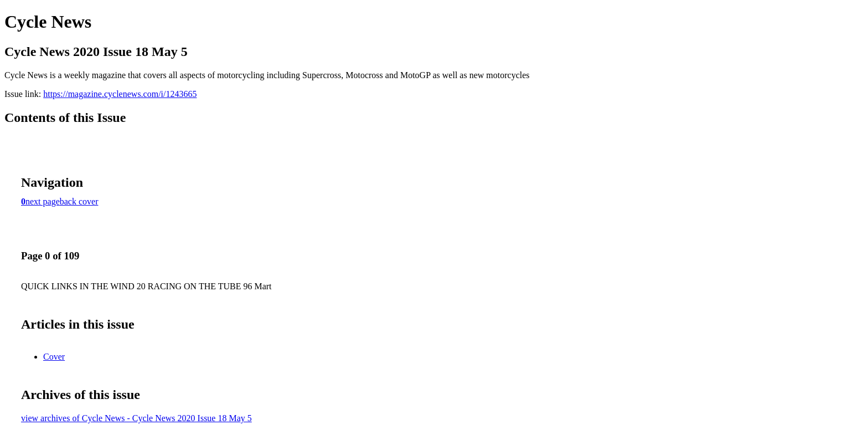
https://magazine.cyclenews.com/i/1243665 (120, 94)
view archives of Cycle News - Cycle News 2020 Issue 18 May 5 (136, 418)
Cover (54, 357)
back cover (79, 201)
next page (43, 201)
